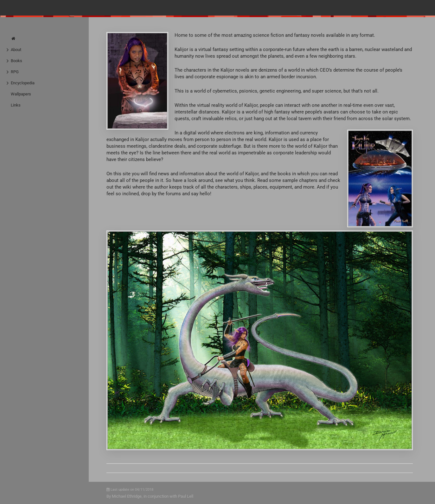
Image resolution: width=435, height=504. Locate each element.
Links (16, 105)
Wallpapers (21, 94)
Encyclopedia (23, 83)
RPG (15, 72)
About (16, 50)
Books (16, 61)
